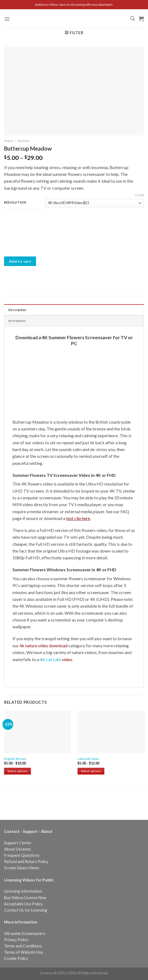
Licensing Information (23, 891)
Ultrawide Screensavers (25, 933)
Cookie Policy (16, 958)
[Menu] (7, 19)
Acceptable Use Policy (23, 904)
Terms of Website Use (24, 952)
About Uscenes (17, 849)
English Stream (15, 759)
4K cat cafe (56, 659)
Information (17, 321)
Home (9, 141)
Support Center (18, 843)
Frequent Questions (22, 855)
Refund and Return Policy (26, 862)
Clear (139, 195)
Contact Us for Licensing (26, 910)
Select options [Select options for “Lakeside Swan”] (91, 771)
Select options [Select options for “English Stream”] (18, 771)
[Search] (133, 19)
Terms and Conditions (23, 946)
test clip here (78, 518)
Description (17, 310)
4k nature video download (44, 646)
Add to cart (20, 261)
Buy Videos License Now (25, 898)
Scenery (24, 141)
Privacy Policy (16, 940)
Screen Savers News (22, 868)
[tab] (74, 310)
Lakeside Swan (88, 759)
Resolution (15, 202)
